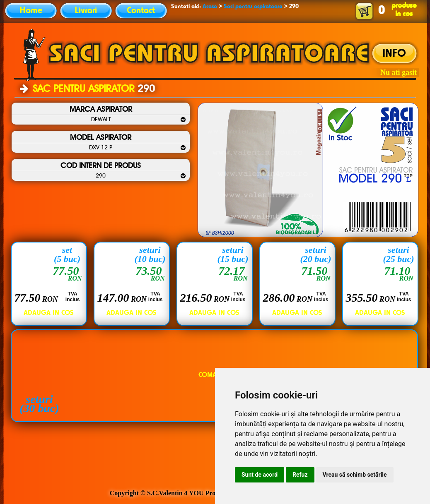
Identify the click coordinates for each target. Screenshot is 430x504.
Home (31, 11)
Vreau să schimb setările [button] (355, 475)
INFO (394, 54)
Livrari (86, 11)
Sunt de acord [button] (260, 475)
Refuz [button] (300, 475)
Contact (141, 11)
